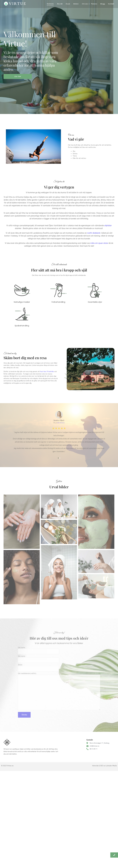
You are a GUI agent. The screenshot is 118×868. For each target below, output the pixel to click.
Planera (94, 4)
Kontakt (111, 4)
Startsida (50, 4)
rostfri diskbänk (94, 233)
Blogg (103, 4)
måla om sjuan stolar (99, 243)
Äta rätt (60, 4)
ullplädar (108, 226)
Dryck (68, 4)
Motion (76, 4)
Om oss (85, 4)
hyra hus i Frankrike (47, 371)
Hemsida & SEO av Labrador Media (105, 768)
